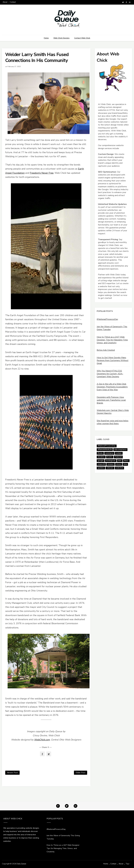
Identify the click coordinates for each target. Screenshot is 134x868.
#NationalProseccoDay (107, 319)
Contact (13, 2)
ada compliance (120, 450)
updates (101, 468)
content (119, 453)
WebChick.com (42, 740)
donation (101, 457)
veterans (110, 468)
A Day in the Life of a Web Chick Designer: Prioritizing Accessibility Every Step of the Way (112, 387)
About (5, 2)
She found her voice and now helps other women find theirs (113, 422)
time (125, 464)
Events (110, 457)
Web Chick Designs (61, 38)
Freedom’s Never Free (42, 173)
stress (119, 464)
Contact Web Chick (82, 38)
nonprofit (101, 464)
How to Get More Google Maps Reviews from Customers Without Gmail (113, 360)
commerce (109, 453)
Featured (118, 457)
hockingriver (111, 461)
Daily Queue (21, 864)
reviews (111, 464)
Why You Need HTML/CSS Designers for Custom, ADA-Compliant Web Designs (110, 374)
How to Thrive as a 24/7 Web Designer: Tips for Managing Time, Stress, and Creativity (112, 340)
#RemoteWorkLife (105, 450)
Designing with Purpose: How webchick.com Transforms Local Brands (111, 400)
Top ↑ (128, 864)
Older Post (81, 773)
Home (46, 38)
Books (100, 453)
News (126, 461)
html (120, 461)
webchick (119, 468)
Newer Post (12, 773)
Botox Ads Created (106, 350)
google (101, 461)
